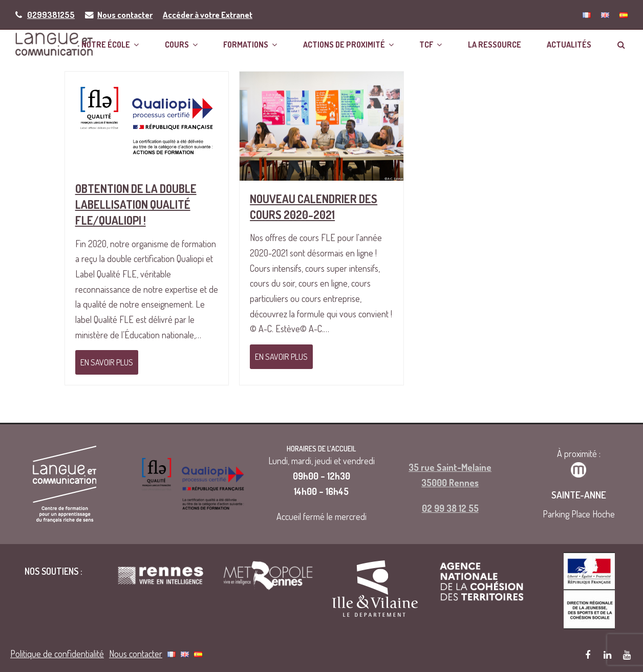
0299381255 (51, 15)
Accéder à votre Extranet (208, 15)
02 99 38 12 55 (450, 506)
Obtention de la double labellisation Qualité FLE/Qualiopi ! (136, 204)
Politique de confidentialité (57, 652)
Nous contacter (125, 15)
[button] (621, 44)
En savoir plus (107, 362)
